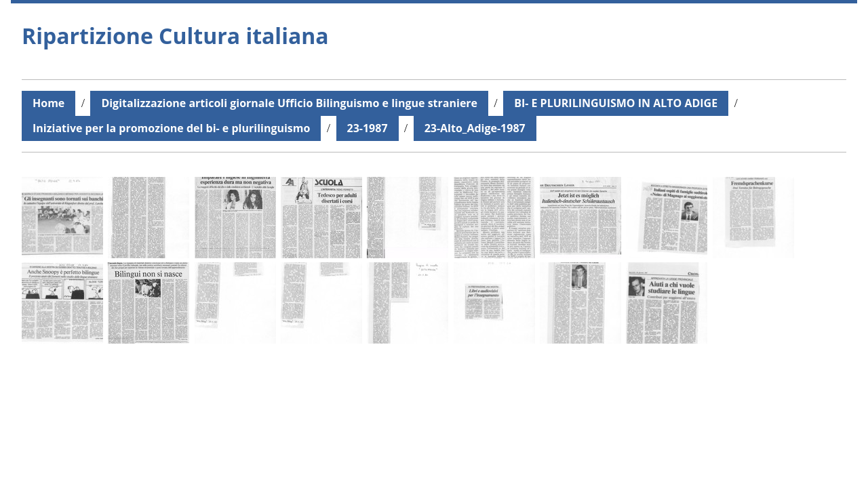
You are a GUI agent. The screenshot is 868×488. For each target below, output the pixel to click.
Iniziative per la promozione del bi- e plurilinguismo (171, 128)
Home (48, 103)
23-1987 (368, 128)
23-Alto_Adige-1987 (475, 128)
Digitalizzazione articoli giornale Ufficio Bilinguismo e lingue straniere (289, 103)
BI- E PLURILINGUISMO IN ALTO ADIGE (616, 103)
